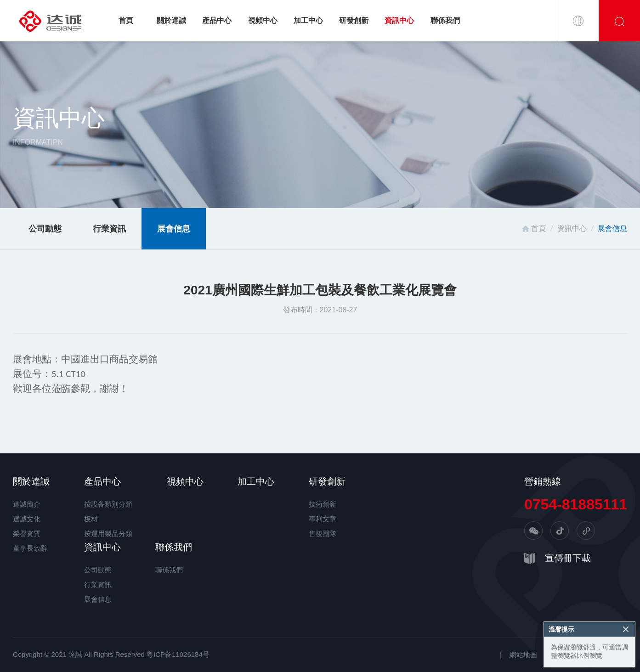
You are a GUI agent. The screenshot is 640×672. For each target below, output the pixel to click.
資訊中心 (399, 20)
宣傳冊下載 (568, 558)
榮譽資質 (27, 534)
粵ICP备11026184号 (178, 654)
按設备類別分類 (108, 504)
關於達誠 (171, 20)
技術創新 (323, 504)
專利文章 (323, 519)
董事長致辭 (30, 548)
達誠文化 (27, 519)
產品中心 (217, 20)
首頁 (126, 20)
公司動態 (45, 229)
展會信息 (174, 229)
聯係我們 (445, 20)
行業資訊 (109, 229)
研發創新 (354, 20)
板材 (91, 519)
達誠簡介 (27, 504)
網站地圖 (523, 655)
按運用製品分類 (108, 534)
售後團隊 (323, 534)
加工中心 (308, 20)
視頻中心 (263, 20)
